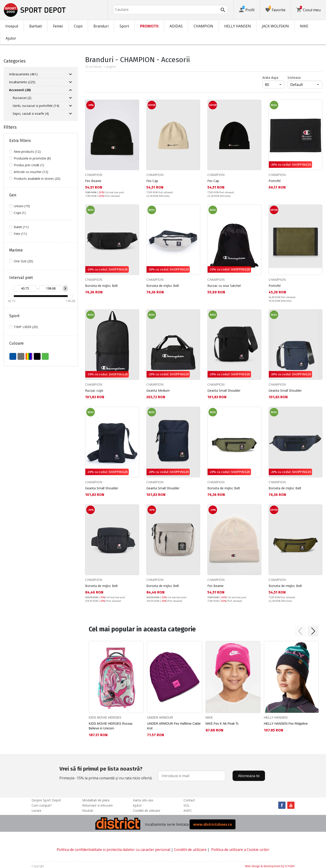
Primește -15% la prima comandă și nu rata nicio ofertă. (106, 773)
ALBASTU (13, 356)
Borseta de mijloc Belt (101, 286)
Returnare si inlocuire (97, 805)
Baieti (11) (21, 227)
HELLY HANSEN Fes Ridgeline (286, 724)
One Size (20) (23, 261)
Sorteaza (294, 78)
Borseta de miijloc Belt (285, 586)
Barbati (36, 26)
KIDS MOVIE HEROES (105, 717)
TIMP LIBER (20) (26, 327)
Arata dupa (270, 78)
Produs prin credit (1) (29, 165)
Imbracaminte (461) (23, 74)
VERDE (45, 356)
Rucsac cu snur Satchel (224, 286)
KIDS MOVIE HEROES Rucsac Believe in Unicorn (111, 726)
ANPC (188, 811)
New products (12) (27, 152)
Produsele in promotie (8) (32, 158)
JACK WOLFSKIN (275, 26)
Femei (58, 26)
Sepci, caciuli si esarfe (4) (31, 114)
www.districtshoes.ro (213, 824)
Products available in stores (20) (37, 179)
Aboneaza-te (249, 776)
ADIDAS (176, 26)
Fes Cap (152, 181)
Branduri (101, 26)
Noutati (88, 811)
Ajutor (11, 38)
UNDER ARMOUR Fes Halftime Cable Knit (174, 726)
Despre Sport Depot (46, 800)
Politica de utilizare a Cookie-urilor (240, 850)
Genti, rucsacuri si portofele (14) (36, 106)
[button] (300, 631)
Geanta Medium (158, 390)
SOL (187, 805)
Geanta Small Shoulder (224, 390)
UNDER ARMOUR (160, 717)
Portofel (275, 181)
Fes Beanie (93, 181)
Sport (124, 26)
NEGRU (37, 356)
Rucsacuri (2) (22, 98)
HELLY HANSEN (238, 26)
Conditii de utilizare (147, 811)
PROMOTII (149, 26)
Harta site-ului (143, 800)
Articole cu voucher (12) (31, 172)
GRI (21, 356)
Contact (189, 800)
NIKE (304, 26)
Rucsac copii (94, 390)
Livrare (36, 811)
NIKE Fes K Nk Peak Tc (222, 724)
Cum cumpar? (42, 805)
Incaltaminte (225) (22, 82)
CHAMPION (203, 26)
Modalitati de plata (96, 800)
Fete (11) (20, 234)
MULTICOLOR (29, 356)
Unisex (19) (22, 206)
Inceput (12, 26)
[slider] (11, 296)
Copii (78, 26)
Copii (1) (20, 213)
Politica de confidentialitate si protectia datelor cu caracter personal (113, 850)
